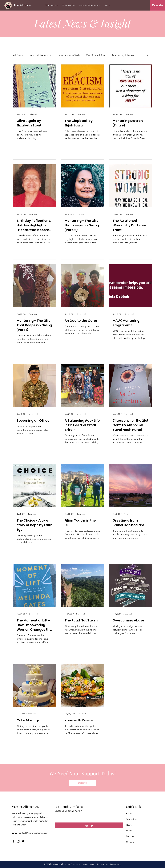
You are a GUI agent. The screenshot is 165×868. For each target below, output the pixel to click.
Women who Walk (69, 55)
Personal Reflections (41, 55)
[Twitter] (23, 841)
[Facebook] (14, 841)
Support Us (131, 819)
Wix (94, 864)
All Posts (18, 55)
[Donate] (158, 5)
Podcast (130, 836)
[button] (148, 56)
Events (129, 831)
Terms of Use (102, 864)
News (129, 825)
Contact (130, 842)
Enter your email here (67, 811)
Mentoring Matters (123, 55)
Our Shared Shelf (96, 55)
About (129, 813)
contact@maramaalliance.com (33, 833)
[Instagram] (18, 841)
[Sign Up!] (89, 825)
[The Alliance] (23, 5)
